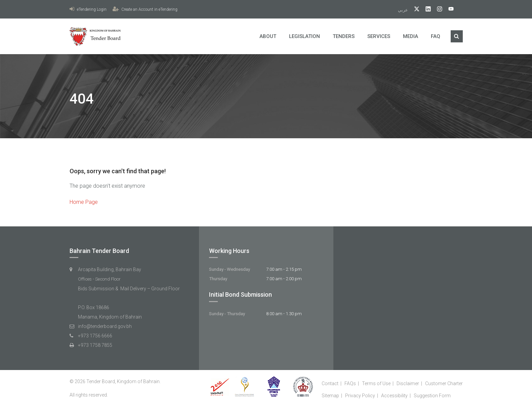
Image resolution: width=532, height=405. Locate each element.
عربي (403, 10)
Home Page (84, 202)
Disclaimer (408, 383)
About (268, 36)
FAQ (436, 36)
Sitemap (330, 396)
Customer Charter (444, 383)
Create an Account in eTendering (145, 9)
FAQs (350, 383)
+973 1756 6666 (95, 336)
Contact (330, 383)
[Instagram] (437, 10)
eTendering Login (88, 9)
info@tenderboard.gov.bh (105, 326)
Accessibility (394, 396)
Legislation (304, 36)
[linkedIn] (426, 10)
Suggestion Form (432, 396)
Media (411, 36)
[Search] (457, 36)
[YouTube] (448, 10)
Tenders (344, 36)
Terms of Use (376, 383)
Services (379, 36)
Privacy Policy (360, 396)
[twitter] (414, 10)
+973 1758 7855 (95, 345)
